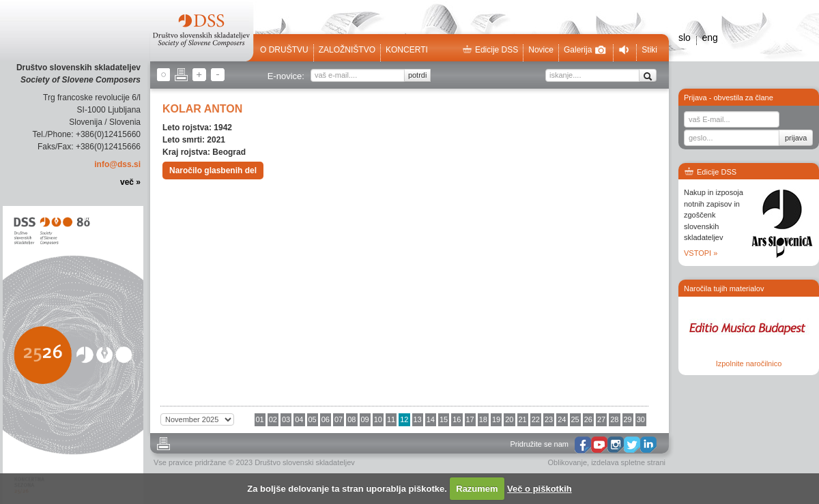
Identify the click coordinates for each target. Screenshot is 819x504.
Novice (541, 50)
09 (365, 419)
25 (575, 419)
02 (273, 419)
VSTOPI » (701, 253)
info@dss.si (117, 164)
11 (391, 419)
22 (536, 419)
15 (444, 419)
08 (351, 419)
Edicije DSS (490, 50)
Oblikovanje (567, 462)
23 (549, 419)
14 (431, 419)
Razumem (477, 489)
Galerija (585, 50)
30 (641, 419)
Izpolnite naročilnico (749, 364)
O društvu (284, 50)
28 (614, 419)
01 (260, 419)
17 (470, 419)
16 (457, 419)
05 (313, 419)
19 (496, 419)
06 (326, 419)
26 (588, 419)
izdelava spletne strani (628, 462)
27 (601, 419)
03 (286, 419)
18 (483, 419)
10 (378, 419)
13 (418, 419)
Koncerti (407, 50)
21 (523, 419)
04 (299, 419)
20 (509, 419)
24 (562, 419)
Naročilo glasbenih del (213, 171)
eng (709, 38)
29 (628, 419)
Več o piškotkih (540, 489)
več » (130, 182)
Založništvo (347, 50)
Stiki (649, 50)
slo (685, 38)
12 (404, 419)
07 (339, 419)
